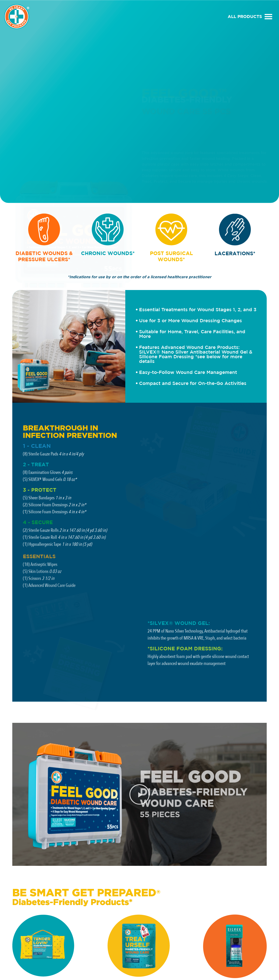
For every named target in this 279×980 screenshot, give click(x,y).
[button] (268, 17)
